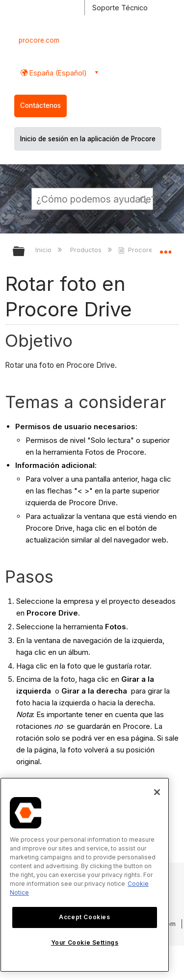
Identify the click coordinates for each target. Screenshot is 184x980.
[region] (85, 875)
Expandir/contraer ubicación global (165, 248)
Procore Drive (145, 250)
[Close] (157, 792)
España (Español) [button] (57, 73)
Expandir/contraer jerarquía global (25, 252)
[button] (144, 199)
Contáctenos (40, 105)
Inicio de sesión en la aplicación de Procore (88, 139)
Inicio (44, 250)
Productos (87, 250)
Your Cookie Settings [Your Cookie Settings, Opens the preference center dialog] (85, 942)
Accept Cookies (84, 917)
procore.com (39, 40)
